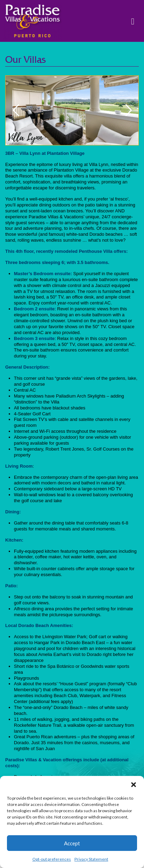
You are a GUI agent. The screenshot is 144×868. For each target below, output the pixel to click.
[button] (134, 785)
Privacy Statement (91, 859)
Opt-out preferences (52, 859)
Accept (72, 843)
